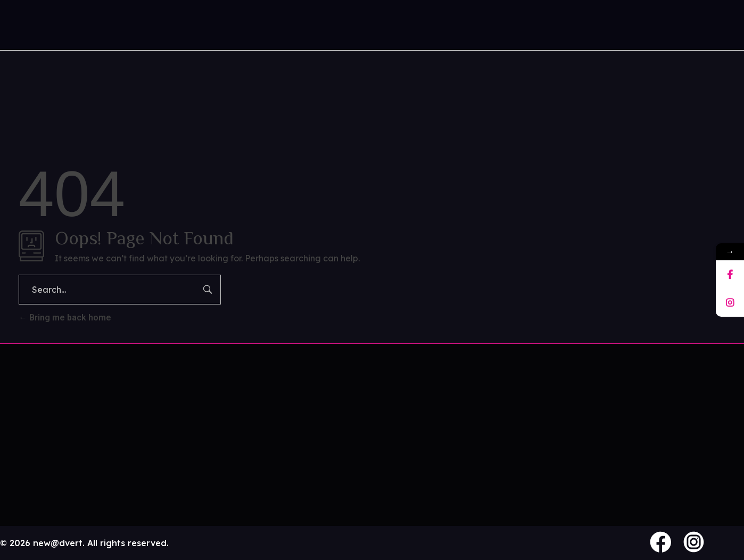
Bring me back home (65, 318)
